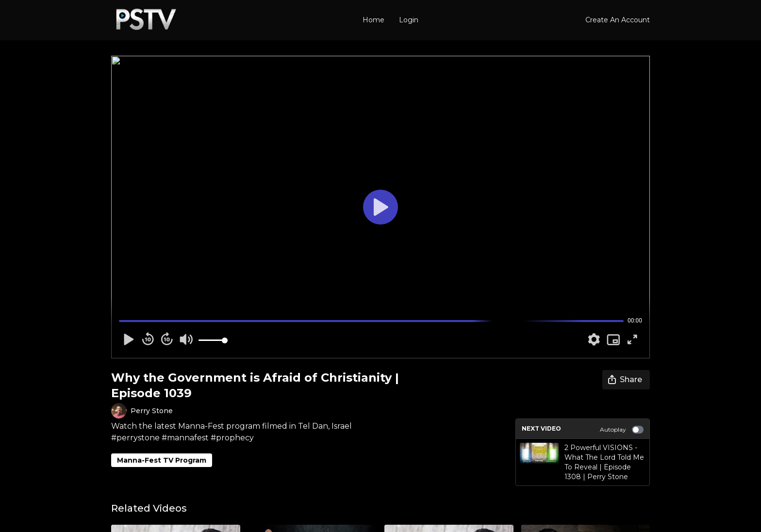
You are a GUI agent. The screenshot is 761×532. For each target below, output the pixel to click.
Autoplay (622, 430)
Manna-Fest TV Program (162, 460)
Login (409, 20)
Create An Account (618, 20)
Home (373, 20)
